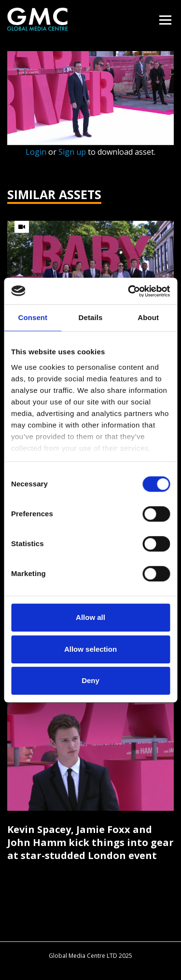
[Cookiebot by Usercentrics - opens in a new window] (129, 291)
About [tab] (148, 317)
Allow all (90, 617)
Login (36, 152)
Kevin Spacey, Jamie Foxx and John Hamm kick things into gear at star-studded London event (90, 842)
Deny (90, 680)
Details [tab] (91, 317)
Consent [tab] (33, 317)
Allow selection (90, 649)
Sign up (72, 152)
